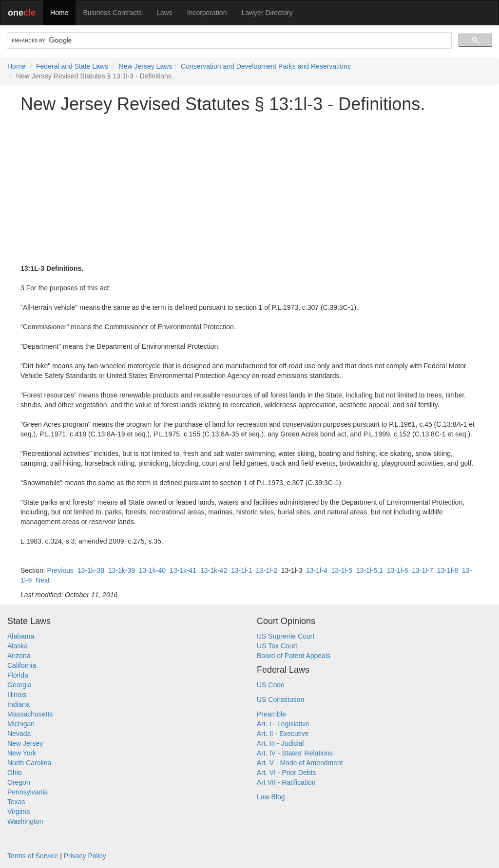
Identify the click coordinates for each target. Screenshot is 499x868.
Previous (60, 570)
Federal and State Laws (72, 66)
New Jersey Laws (146, 66)
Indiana (19, 704)
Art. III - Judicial (280, 743)
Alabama (21, 636)
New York (22, 753)
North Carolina (29, 763)
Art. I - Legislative (283, 724)
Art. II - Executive (283, 734)
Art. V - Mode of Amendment (300, 763)
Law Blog (271, 797)
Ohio (15, 773)
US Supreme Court (286, 636)
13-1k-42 (214, 570)
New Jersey (25, 743)
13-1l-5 (342, 570)
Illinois (17, 695)
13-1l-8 (448, 570)
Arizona (19, 656)
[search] (228, 41)
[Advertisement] (249, 189)
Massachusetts (30, 714)
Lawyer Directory (267, 13)
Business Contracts (112, 13)
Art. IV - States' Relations (295, 753)
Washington (25, 821)
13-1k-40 (152, 570)
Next (43, 580)
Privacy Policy (85, 856)
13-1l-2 (267, 570)
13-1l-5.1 (370, 570)
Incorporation (207, 13)
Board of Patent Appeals (294, 656)
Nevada (19, 734)
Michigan (21, 724)
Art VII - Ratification (286, 782)
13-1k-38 (91, 570)
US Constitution (280, 699)
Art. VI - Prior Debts (286, 773)
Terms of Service (33, 856)
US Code (271, 685)
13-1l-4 (317, 570)
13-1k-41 (183, 570)
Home (59, 13)
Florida (18, 675)
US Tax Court (277, 646)
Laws (164, 13)
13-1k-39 (122, 570)
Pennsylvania (28, 792)
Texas (16, 802)
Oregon (19, 782)
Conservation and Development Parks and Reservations (266, 66)
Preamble (271, 714)
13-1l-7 (422, 570)
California (22, 665)
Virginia (19, 811)
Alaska (18, 646)
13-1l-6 (398, 570)
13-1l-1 (242, 570)
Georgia (19, 685)
